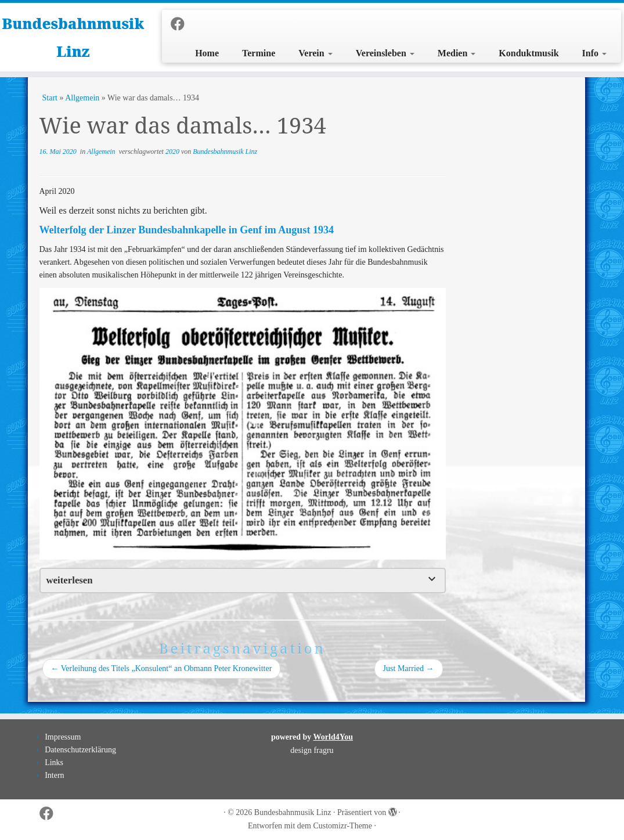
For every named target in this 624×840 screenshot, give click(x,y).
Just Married (409, 668)
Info (594, 53)
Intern (54, 775)
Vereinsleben (385, 53)
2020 (173, 152)
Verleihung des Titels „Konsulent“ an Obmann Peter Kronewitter (162, 668)
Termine (259, 53)
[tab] (243, 581)
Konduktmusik (529, 53)
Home (207, 53)
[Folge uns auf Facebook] (181, 24)
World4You (333, 737)
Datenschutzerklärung (80, 750)
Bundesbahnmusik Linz (73, 37)
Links (54, 763)
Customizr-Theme (342, 826)
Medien (457, 53)
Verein (315, 53)
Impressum (63, 737)
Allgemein (82, 98)
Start (50, 98)
